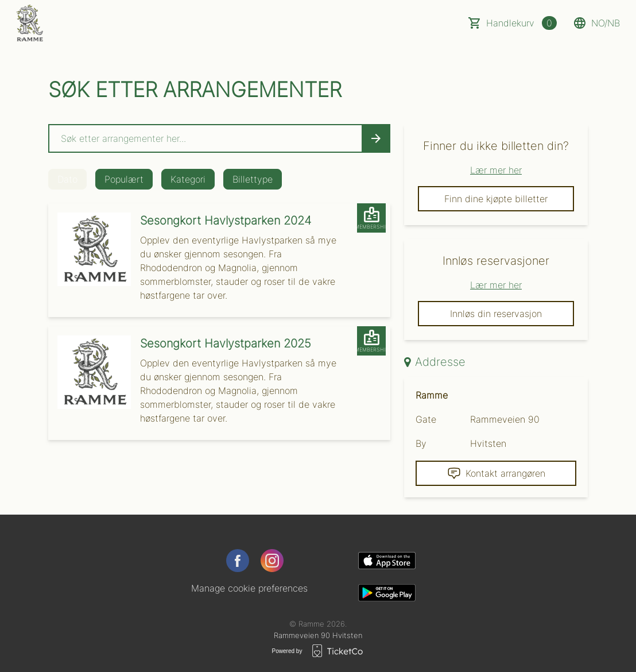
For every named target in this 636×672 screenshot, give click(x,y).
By (421, 443)
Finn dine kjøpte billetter (496, 199)
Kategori (188, 179)
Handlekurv (521, 23)
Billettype (253, 179)
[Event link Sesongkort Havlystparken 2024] (90, 249)
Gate (426, 419)
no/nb (596, 23)
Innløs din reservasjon (496, 314)
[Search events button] (376, 138)
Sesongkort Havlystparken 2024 (226, 221)
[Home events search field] (219, 138)
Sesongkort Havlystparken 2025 (226, 343)
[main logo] (30, 23)
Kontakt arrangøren (496, 473)
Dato (67, 179)
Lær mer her (496, 170)
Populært (124, 179)
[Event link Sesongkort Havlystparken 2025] (90, 372)
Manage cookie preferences (249, 588)
